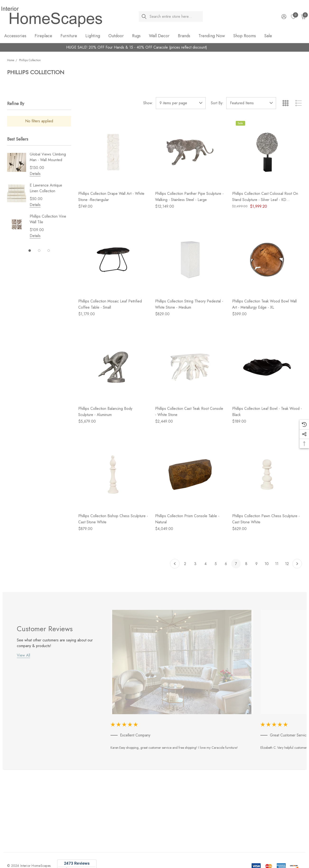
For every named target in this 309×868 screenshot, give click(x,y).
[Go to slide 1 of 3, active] (30, 251)
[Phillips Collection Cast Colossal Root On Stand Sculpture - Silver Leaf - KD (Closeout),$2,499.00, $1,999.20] (267, 152)
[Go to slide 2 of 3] (39, 251)
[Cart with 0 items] (303, 17)
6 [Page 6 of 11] (226, 564)
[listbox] (251, 103)
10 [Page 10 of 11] (267, 564)
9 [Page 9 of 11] (256, 564)
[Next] (297, 564)
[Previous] (175, 564)
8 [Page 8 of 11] (246, 564)
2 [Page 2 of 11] (185, 564)
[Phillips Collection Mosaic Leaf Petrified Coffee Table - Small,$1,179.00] (113, 260)
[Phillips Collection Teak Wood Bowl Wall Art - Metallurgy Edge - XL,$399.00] (267, 260)
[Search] (144, 16)
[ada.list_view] (299, 103)
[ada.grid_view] (285, 103)
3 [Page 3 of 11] (195, 564)
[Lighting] (93, 36)
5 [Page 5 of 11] (216, 564)
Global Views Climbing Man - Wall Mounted (48, 157)
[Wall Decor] (159, 36)
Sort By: (217, 103)
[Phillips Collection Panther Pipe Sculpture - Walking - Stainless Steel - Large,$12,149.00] (190, 152)
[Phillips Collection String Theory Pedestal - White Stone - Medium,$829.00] (190, 260)
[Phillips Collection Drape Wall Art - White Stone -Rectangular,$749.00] (113, 152)
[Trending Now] (212, 36)
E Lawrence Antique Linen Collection (46, 188)
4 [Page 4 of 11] (205, 564)
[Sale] (268, 36)
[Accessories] (15, 36)
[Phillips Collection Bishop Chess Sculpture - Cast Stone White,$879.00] (113, 475)
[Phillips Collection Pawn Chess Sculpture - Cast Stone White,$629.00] (267, 475)
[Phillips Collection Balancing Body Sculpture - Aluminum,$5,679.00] (113, 367)
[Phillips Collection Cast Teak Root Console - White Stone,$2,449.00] (190, 367)
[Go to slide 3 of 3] (49, 251)
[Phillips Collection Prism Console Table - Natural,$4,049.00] (190, 475)
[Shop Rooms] (244, 36)
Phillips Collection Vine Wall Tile (48, 219)
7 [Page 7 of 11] (236, 564)
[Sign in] (284, 17)
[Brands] (184, 36)
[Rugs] (136, 36)
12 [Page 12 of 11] (287, 564)
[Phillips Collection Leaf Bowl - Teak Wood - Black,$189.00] (267, 367)
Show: (148, 103)
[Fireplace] (43, 36)
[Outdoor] (116, 36)
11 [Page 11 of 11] (277, 564)
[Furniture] (69, 36)
